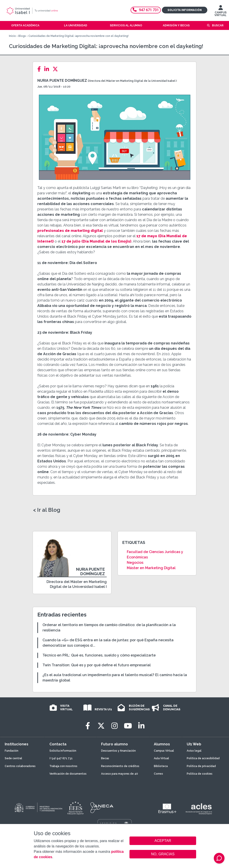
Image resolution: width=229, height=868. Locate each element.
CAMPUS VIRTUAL (221, 12)
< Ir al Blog (47, 510)
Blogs (22, 36)
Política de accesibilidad (203, 758)
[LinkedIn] (48, 69)
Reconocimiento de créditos (120, 766)
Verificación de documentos (68, 774)
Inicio (12, 36)
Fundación (12, 751)
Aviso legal (194, 751)
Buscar (218, 25)
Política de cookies (200, 774)
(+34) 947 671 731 (61, 758)
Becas (105, 758)
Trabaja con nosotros (63, 766)
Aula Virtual (161, 758)
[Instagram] (114, 726)
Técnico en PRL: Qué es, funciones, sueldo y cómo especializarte (99, 655)
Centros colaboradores (20, 766)
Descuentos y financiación (118, 751)
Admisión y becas (176, 25)
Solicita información (185, 10)
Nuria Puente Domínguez (62, 81)
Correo (158, 774)
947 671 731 (146, 10)
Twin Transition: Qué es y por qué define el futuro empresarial (97, 665)
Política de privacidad (201, 766)
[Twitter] (57, 69)
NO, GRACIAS (163, 854)
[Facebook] (40, 69)
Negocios (135, 563)
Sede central (13, 758)
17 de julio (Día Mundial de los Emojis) (96, 241)
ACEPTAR (163, 841)
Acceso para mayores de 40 (120, 774)
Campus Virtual (164, 751)
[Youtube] (128, 726)
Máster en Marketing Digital (151, 568)
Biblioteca (161, 766)
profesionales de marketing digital (70, 231)
